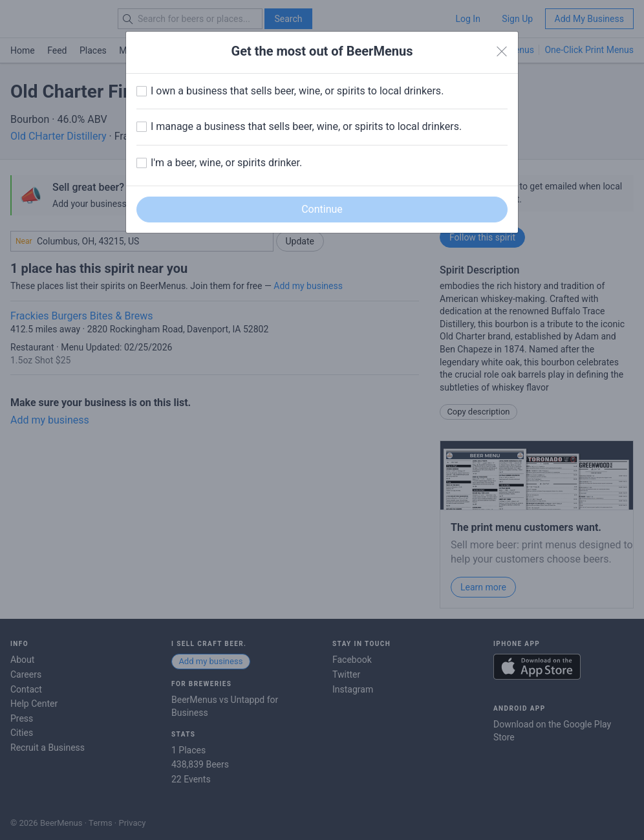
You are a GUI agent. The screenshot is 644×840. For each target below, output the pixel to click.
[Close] (502, 52)
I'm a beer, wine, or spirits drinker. (226, 163)
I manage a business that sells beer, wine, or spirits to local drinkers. (306, 126)
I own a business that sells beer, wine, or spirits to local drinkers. (297, 91)
